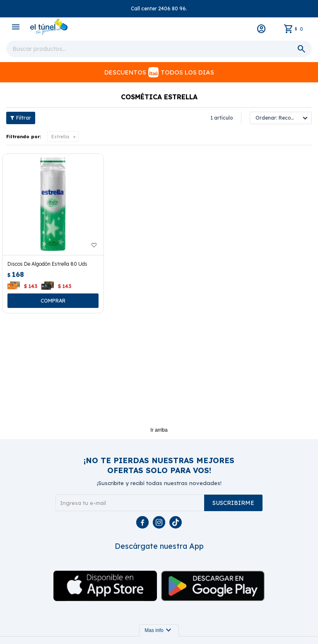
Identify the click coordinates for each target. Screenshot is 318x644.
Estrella (60, 137)
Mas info (159, 630)
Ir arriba (159, 430)
